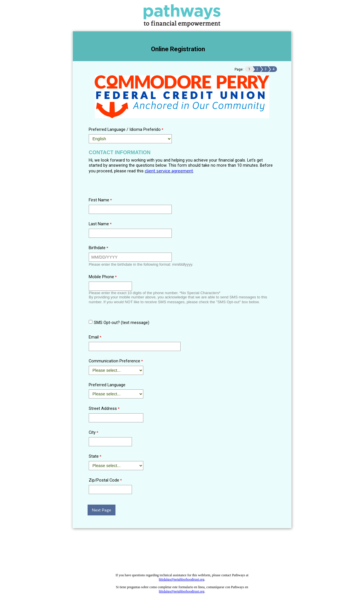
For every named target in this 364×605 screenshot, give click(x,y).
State (94, 456)
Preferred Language (107, 385)
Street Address (103, 408)
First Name (99, 200)
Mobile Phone (101, 277)
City (92, 432)
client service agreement (169, 171)
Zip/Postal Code (104, 480)
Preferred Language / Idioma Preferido (125, 129)
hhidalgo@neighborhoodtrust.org (182, 579)
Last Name (99, 224)
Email (94, 337)
